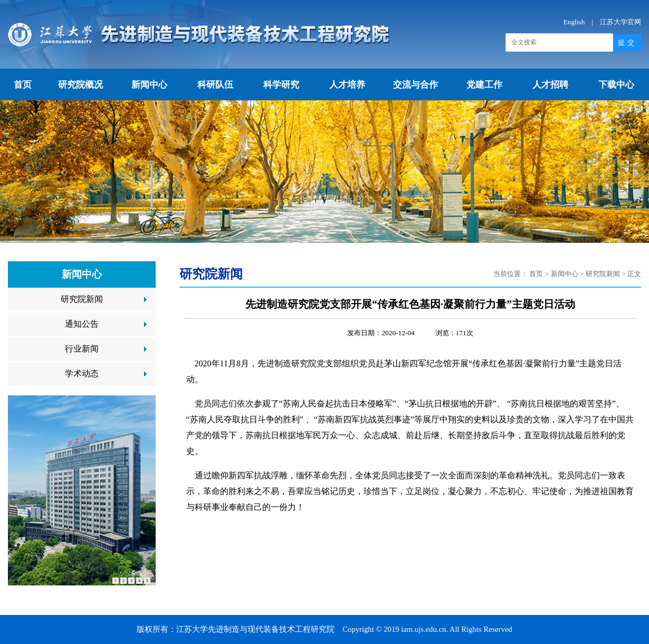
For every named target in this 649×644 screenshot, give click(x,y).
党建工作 (484, 85)
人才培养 (347, 85)
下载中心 (616, 85)
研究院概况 (80, 85)
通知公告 (82, 324)
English (574, 22)
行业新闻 (82, 349)
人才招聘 (550, 85)
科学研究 (281, 85)
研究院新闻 (82, 299)
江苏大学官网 (621, 22)
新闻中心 (149, 85)
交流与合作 (416, 85)
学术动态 (82, 373)
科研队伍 (215, 85)
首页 (23, 85)
